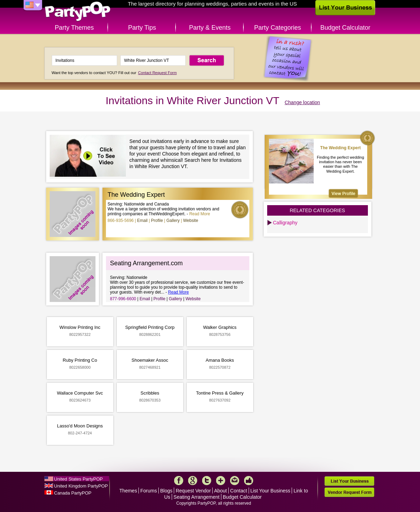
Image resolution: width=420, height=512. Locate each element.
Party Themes (74, 28)
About (220, 491)
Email (142, 221)
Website (190, 221)
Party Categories (278, 28)
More (221, 481)
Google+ (193, 481)
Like (249, 481)
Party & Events (210, 28)
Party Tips (142, 28)
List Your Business (270, 491)
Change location (302, 102)
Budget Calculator (345, 28)
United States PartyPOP (79, 479)
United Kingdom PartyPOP (81, 486)
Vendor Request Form (349, 492)
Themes (128, 491)
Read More (200, 214)
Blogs (166, 491)
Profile (157, 221)
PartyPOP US (78, 12)
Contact (239, 491)
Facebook (179, 481)
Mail (235, 481)
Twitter (207, 481)
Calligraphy (285, 223)
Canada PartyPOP (73, 493)
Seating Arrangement (197, 497)
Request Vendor (193, 491)
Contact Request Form (158, 73)
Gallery (173, 221)
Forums (148, 491)
